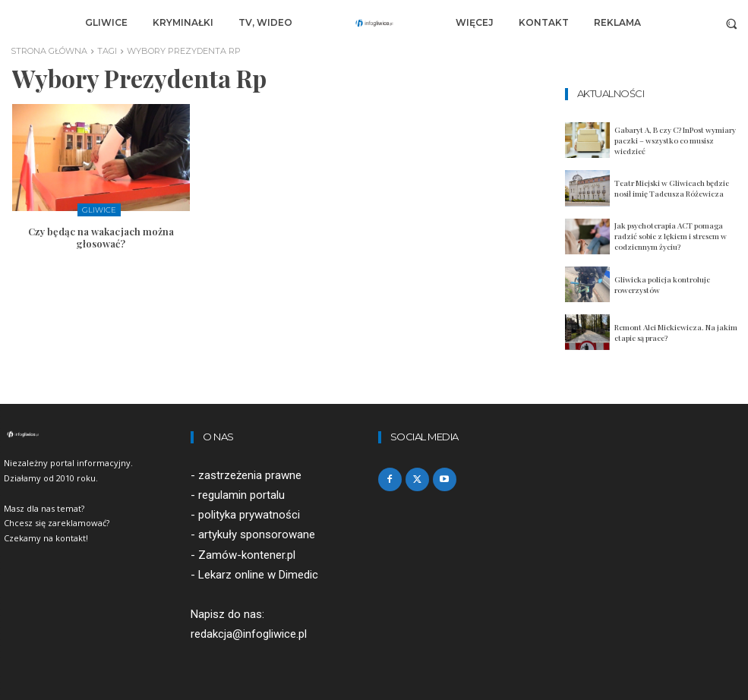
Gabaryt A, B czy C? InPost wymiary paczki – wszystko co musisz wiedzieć (675, 140)
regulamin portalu (241, 496)
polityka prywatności (249, 516)
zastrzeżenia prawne (250, 475)
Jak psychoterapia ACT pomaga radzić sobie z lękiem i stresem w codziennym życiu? (671, 236)
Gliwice (99, 210)
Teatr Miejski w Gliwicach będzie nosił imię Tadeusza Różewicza (672, 188)
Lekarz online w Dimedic (258, 575)
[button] (732, 23)
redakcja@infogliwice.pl (249, 634)
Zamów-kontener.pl (247, 555)
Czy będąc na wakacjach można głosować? (101, 238)
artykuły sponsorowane (257, 535)
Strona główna (49, 51)
